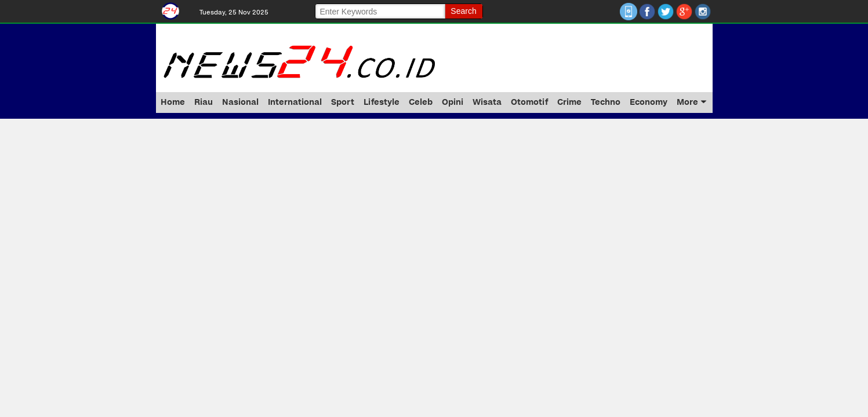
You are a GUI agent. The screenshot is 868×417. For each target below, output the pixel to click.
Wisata (487, 102)
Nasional (240, 102)
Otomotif (529, 102)
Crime (569, 102)
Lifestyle (382, 102)
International (295, 102)
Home (173, 102)
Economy (649, 102)
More (692, 102)
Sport (343, 102)
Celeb (421, 102)
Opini (453, 102)
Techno (606, 102)
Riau (204, 102)
